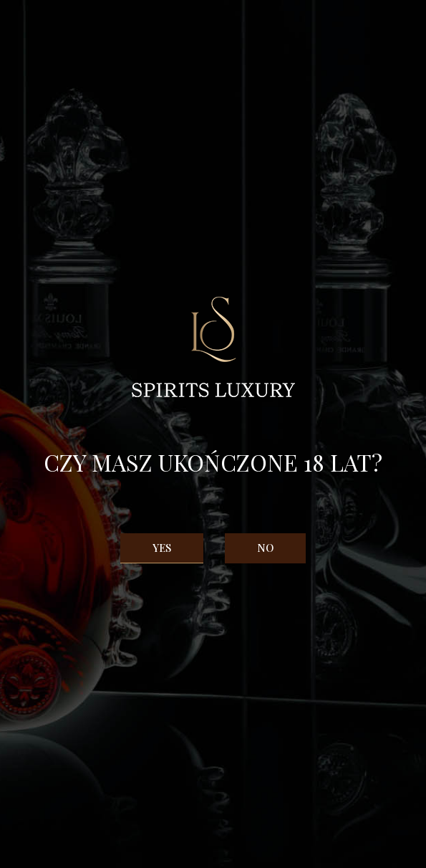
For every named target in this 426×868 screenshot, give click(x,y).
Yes (162, 548)
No (265, 548)
